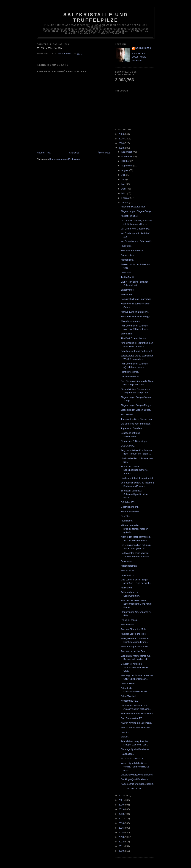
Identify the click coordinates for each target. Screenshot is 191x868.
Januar (125, 203)
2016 (122, 823)
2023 (122, 148)
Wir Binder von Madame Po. (135, 229)
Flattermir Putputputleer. (133, 207)
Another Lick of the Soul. (133, 651)
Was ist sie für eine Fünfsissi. (136, 727)
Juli (123, 175)
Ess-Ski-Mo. (127, 414)
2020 (122, 805)
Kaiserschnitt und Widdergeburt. (137, 784)
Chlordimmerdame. (131, 321)
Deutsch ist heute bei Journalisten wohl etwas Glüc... (134, 667)
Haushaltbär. (127, 754)
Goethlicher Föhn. (130, 507)
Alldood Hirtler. (128, 684)
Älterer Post (104, 153)
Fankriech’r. (127, 561)
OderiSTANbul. (128, 696)
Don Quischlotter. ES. (132, 718)
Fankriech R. (127, 575)
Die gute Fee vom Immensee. (136, 424)
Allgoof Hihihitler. (129, 216)
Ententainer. (127, 334)
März (124, 193)
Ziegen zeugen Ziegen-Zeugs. (136, 211)
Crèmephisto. (128, 255)
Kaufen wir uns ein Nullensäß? (136, 723)
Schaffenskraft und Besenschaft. (137, 714)
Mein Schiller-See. (130, 511)
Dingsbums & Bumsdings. (134, 441)
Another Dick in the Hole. (133, 634)
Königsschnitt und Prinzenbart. (136, 299)
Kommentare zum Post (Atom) (65, 159)
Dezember (127, 152)
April (124, 189)
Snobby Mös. (127, 290)
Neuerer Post (44, 153)
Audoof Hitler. (128, 570)
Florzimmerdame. (130, 372)
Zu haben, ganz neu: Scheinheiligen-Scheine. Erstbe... (134, 494)
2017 (122, 819)
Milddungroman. (129, 566)
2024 (122, 143)
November (127, 156)
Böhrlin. (125, 732)
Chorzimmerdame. (130, 376)
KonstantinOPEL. (130, 701)
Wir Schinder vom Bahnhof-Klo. (137, 241)
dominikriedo (143, 48)
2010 (122, 851)
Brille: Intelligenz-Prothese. (134, 647)
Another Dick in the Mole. (134, 629)
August (125, 170)
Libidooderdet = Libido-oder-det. (137, 478)
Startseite (74, 153)
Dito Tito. (125, 516)
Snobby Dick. (128, 625)
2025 (122, 139)
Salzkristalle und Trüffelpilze (96, 17)
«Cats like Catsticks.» (132, 759)
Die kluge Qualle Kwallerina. (135, 749)
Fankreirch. (126, 588)
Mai (124, 184)
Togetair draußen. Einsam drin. (137, 419)
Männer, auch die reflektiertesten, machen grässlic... (134, 529)
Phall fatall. (126, 246)
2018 (122, 814)
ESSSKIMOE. (128, 446)
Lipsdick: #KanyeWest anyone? (137, 775)
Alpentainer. (127, 521)
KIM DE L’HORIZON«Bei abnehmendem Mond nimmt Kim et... (136, 604)
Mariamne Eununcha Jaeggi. (135, 316)
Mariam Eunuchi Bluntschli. (135, 312)
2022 (122, 795)
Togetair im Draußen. (131, 428)
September (127, 166)
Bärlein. (125, 737)
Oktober (126, 161)
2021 (122, 800)
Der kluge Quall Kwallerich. (135, 779)
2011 (122, 846)
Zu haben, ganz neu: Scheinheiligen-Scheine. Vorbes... (134, 470)
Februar (126, 198)
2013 (122, 837)
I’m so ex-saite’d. (129, 620)
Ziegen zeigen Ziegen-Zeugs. (136, 410)
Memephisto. (127, 260)
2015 (122, 828)
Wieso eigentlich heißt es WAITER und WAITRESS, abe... (135, 767)
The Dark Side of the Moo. (134, 338)
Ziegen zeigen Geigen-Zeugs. (136, 405)
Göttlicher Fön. (128, 502)
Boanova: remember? (132, 251)
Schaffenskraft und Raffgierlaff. (137, 351)
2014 (122, 832)
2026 (122, 134)
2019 (122, 809)
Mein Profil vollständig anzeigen (139, 57)
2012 (122, 842)
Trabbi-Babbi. (128, 277)
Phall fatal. (126, 273)
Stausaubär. (127, 294)
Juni (124, 179)
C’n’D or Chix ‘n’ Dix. (131, 789)
